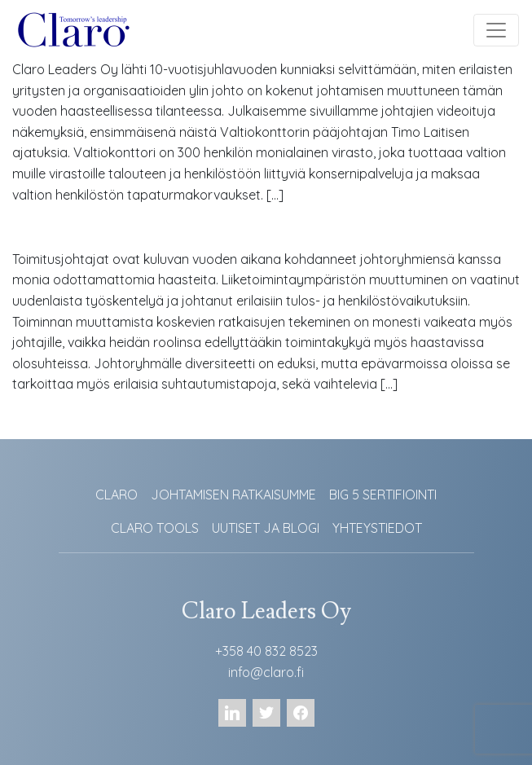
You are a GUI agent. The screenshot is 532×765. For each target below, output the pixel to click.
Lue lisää (50, 233)
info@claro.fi (266, 672)
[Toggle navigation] (496, 30)
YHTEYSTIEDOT (377, 528)
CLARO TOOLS (155, 528)
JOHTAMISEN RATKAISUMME (233, 495)
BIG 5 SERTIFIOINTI (383, 495)
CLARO (117, 495)
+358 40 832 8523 (266, 651)
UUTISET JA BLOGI (266, 528)
